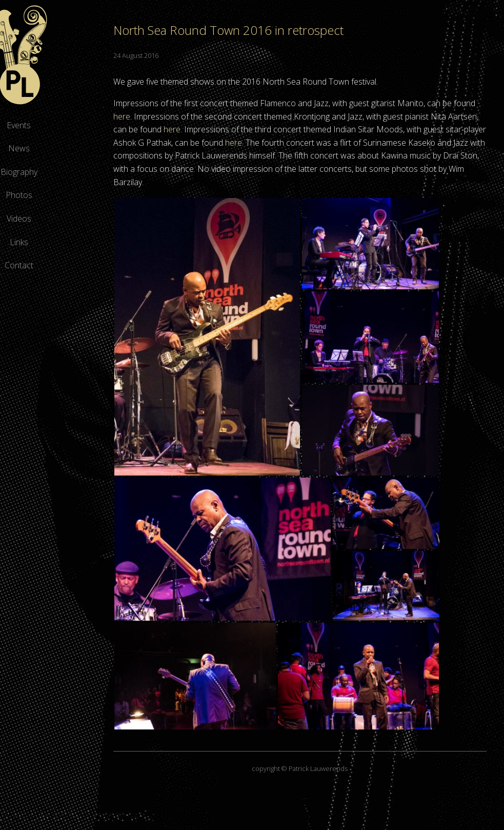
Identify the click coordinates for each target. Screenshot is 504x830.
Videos (77, 219)
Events (77, 125)
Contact (77, 265)
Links (77, 242)
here (207, 116)
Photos (77, 195)
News (77, 148)
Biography (77, 172)
